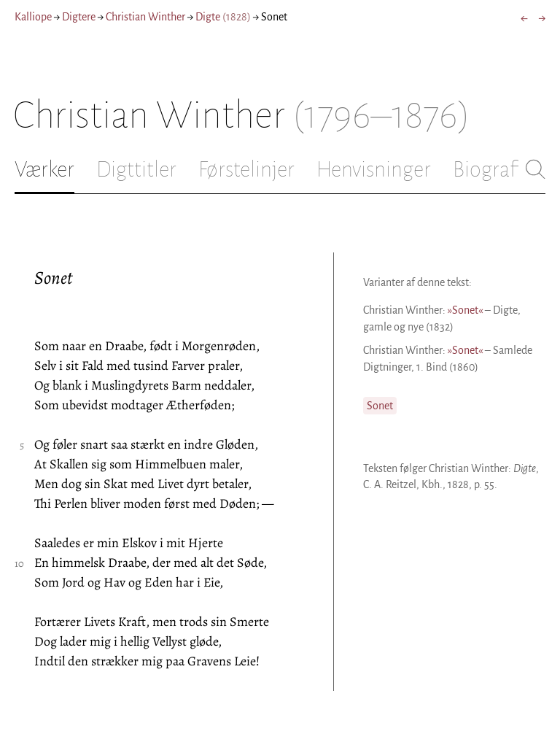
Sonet (380, 406)
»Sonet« (465, 310)
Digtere (79, 17)
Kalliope (33, 17)
